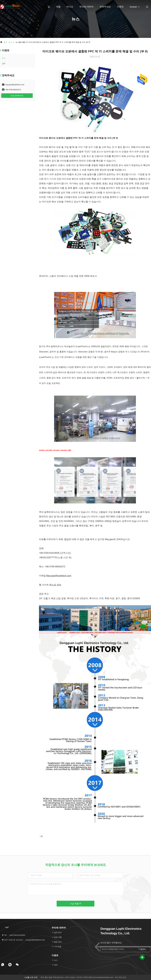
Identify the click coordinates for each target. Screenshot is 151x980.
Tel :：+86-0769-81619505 (13, 935)
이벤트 (120, 7)
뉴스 (10, 42)
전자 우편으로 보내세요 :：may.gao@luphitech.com (23, 940)
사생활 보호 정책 (31, 977)
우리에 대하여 (86, 7)
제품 (58, 7)
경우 (4, 64)
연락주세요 (105, 7)
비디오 (70, 7)
